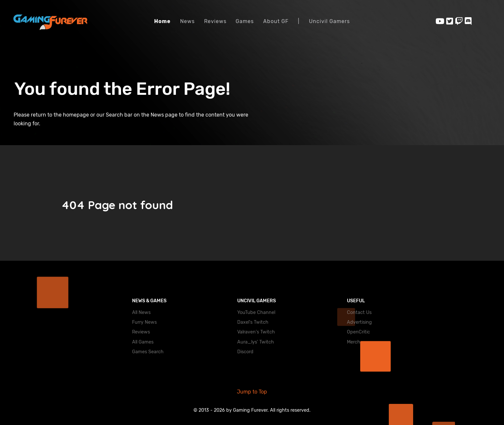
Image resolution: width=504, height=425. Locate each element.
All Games (143, 342)
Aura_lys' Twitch (256, 342)
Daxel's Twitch (253, 322)
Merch (354, 342)
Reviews (141, 332)
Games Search (148, 352)
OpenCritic (358, 332)
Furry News (144, 322)
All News (141, 312)
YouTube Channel (256, 312)
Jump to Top (252, 392)
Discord (245, 352)
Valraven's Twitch (256, 332)
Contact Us (359, 312)
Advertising (359, 322)
